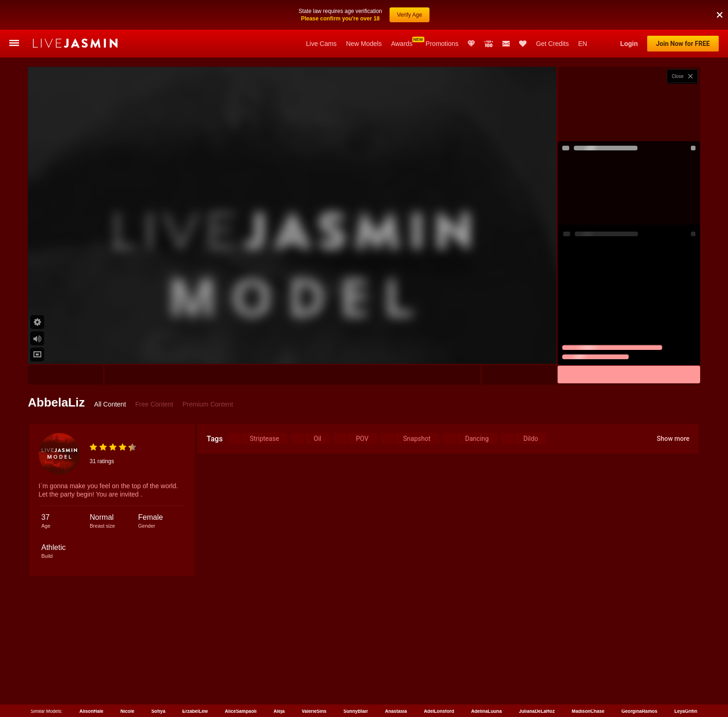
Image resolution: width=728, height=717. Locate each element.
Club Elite (471, 44)
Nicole (127, 711)
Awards (402, 44)
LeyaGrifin (686, 711)
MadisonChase (588, 711)
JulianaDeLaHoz (536, 711)
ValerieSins (314, 711)
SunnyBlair (356, 711)
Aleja (279, 711)
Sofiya (158, 711)
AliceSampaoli (240, 711)
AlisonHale (91, 711)
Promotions (442, 44)
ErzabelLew (195, 711)
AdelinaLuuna (487, 711)
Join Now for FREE (683, 44)
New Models (364, 44)
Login (629, 44)
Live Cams (321, 44)
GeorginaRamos (640, 711)
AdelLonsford (439, 711)
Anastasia (396, 711)
